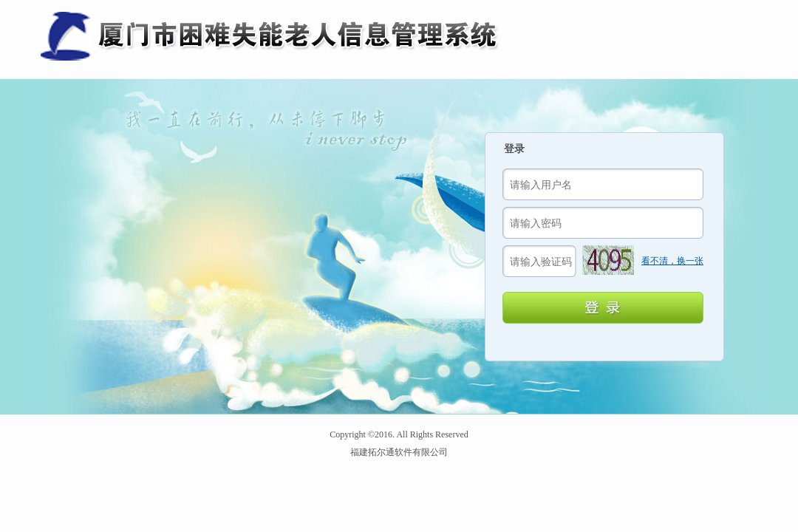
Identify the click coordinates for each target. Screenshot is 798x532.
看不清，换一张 (672, 261)
